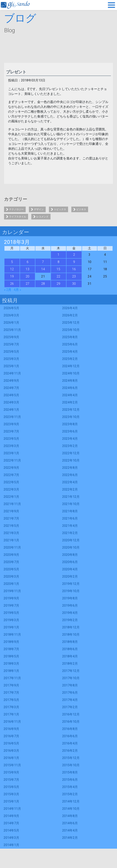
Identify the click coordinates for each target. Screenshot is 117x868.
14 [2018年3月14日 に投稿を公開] (43, 269)
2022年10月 (71, 460)
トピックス (60, 209)
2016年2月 (70, 751)
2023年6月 (70, 431)
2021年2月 (70, 533)
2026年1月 (11, 323)
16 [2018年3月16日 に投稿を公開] (74, 269)
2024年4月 (70, 395)
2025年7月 (11, 344)
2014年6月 (70, 823)
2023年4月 (70, 439)
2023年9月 (11, 424)
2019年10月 (71, 591)
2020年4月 (70, 569)
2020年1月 (11, 584)
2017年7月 (11, 693)
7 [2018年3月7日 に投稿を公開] (43, 262)
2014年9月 (11, 816)
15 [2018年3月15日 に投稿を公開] (58, 269)
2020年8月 (70, 555)
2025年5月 (11, 352)
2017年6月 (70, 693)
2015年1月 (11, 801)
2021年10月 (71, 504)
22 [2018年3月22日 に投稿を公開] (58, 276)
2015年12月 (71, 758)
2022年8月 (70, 468)
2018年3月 (11, 664)
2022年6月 (70, 475)
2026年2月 (70, 315)
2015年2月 (70, 794)
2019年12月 (71, 584)
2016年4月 (70, 743)
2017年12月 (71, 671)
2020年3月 (11, 576)
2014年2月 (70, 838)
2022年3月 (11, 489)
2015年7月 (11, 780)
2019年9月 (11, 598)
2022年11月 (12, 460)
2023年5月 (11, 439)
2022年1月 (11, 497)
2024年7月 (11, 388)
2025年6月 (70, 344)
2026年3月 (11, 315)
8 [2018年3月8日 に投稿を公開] (58, 262)
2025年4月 (70, 352)
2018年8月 (70, 642)
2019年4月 (70, 613)
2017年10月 (71, 678)
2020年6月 (70, 562)
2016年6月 (70, 736)
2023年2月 (70, 446)
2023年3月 (11, 446)
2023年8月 (70, 424)
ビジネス (81, 209)
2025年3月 (11, 359)
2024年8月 (70, 381)
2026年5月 (11, 308)
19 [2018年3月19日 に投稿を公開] (12, 276)
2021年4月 (70, 526)
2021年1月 (11, 540)
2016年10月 (71, 722)
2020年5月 (11, 569)
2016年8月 (70, 729)
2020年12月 (71, 540)
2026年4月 (70, 308)
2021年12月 (71, 497)
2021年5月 (11, 526)
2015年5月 (11, 787)
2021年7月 (11, 518)
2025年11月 (12, 330)
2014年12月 (71, 801)
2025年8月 (70, 337)
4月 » (17, 290)
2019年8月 (70, 598)
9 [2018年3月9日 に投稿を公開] (74, 262)
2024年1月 (11, 410)
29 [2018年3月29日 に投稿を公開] (58, 284)
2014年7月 (11, 823)
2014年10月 (71, 809)
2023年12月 (71, 410)
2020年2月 (70, 576)
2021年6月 (70, 518)
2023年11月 (12, 417)
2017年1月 (11, 714)
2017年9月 (11, 685)
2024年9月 (11, 381)
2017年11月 (12, 678)
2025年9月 (11, 337)
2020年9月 (11, 555)
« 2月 (8, 290)
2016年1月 (11, 758)
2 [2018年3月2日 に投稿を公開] (74, 255)
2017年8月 (70, 685)
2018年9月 (11, 642)
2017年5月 (11, 700)
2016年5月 (11, 743)
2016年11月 (12, 722)
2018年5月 (11, 656)
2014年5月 (11, 830)
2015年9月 (11, 772)
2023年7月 (11, 431)
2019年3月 (11, 620)
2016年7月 (11, 736)
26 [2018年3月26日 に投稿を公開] (12, 284)
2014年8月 (70, 816)
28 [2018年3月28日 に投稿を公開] (43, 284)
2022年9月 (11, 468)
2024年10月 (71, 373)
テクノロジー (16, 209)
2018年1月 (11, 671)
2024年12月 (71, 366)
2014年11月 (12, 809)
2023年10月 (71, 417)
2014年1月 (11, 845)
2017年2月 (70, 707)
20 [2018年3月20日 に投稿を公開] (27, 276)
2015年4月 (70, 787)
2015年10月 (71, 765)
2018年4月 (70, 656)
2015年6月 (70, 780)
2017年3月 (11, 707)
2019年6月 (70, 606)
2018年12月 (71, 627)
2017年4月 (70, 700)
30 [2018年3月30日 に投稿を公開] (74, 284)
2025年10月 (71, 330)
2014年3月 (11, 838)
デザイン (39, 209)
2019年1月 (11, 627)
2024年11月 (12, 373)
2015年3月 (11, 794)
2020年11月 (12, 547)
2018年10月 (71, 635)
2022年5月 (11, 482)
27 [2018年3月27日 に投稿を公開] (27, 284)
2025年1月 (11, 366)
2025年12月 (71, 323)
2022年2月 (70, 489)
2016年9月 (11, 729)
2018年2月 (70, 664)
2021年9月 (11, 511)
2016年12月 (71, 714)
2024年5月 (11, 395)
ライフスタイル (18, 217)
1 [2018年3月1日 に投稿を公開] (58, 255)
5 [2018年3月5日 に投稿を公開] (12, 262)
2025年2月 (70, 359)
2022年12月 (71, 453)
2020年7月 (11, 562)
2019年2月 (70, 620)
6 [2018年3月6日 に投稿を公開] (28, 262)
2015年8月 (70, 772)
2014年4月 (70, 830)
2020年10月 (71, 547)
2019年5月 (11, 613)
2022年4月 (70, 482)
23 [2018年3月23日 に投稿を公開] (74, 276)
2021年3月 (11, 533)
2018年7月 (11, 649)
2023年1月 (11, 453)
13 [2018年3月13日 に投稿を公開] (27, 269)
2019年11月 (12, 591)
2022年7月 (11, 475)
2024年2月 (70, 402)
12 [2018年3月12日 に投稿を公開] (12, 269)
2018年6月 (70, 649)
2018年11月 (12, 635)
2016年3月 (11, 751)
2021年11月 (12, 504)
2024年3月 (11, 402)
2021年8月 (70, 511)
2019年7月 (11, 606)
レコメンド (42, 217)
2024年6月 (70, 388)
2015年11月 (12, 765)
